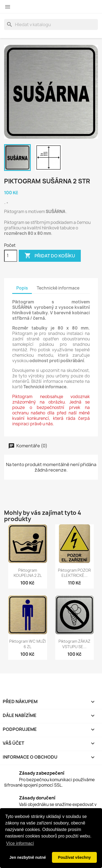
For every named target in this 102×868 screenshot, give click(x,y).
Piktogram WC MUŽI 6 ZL (27, 644)
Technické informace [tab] (58, 288)
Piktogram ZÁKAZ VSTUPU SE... (74, 644)
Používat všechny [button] (74, 857)
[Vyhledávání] (51, 24)
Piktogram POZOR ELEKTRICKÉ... (74, 573)
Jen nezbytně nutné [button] (27, 857)
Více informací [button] (20, 843)
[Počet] (11, 256)
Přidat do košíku (50, 256)
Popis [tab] (22, 288)
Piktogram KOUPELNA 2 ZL (28, 573)
